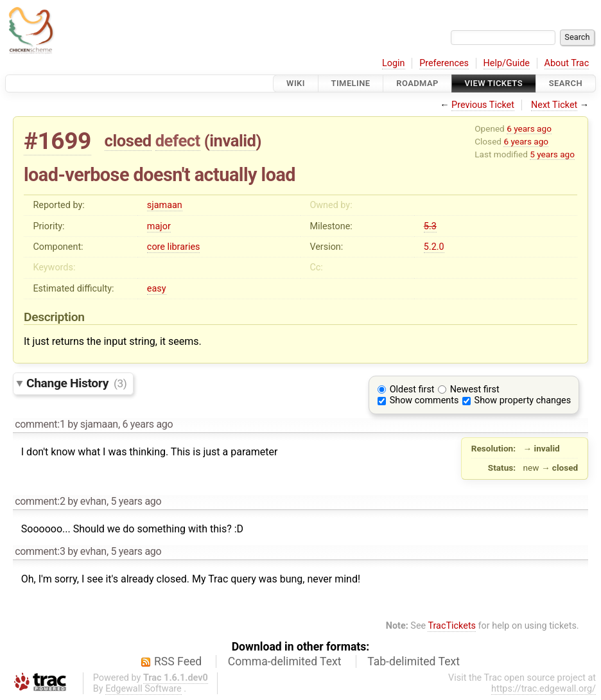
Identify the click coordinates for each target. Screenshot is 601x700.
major (159, 226)
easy (157, 289)
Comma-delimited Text (285, 661)
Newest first (475, 389)
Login (394, 63)
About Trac (567, 63)
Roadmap (417, 83)
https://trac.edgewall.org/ (544, 689)
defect (178, 141)
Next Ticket (554, 105)
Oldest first (412, 389)
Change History (76, 383)
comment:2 (40, 501)
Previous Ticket (483, 105)
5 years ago (552, 154)
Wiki (296, 83)
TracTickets (452, 626)
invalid (232, 141)
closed (128, 141)
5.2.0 (434, 247)
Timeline (351, 83)
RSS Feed (178, 661)
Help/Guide (507, 63)
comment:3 (40, 551)
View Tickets (494, 83)
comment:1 (40, 424)
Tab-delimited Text (414, 661)
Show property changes (523, 400)
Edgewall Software (144, 689)
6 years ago (529, 128)
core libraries (174, 247)
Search (566, 83)
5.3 (430, 226)
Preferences (444, 63)
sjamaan (165, 205)
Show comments (424, 400)
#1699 (57, 141)
